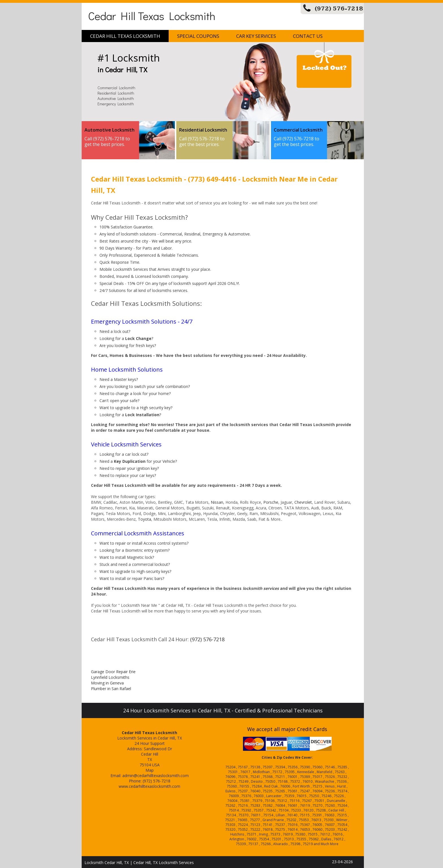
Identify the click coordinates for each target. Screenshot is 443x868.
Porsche (271, 502)
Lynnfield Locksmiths (110, 677)
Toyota (145, 519)
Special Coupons (198, 36)
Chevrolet (303, 502)
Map (150, 770)
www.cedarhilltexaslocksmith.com (149, 786)
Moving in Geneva (107, 683)
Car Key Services (256, 36)
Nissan (217, 502)
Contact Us (308, 36)
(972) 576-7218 (339, 9)
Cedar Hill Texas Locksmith (152, 16)
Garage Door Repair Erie (113, 672)
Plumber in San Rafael (111, 689)
